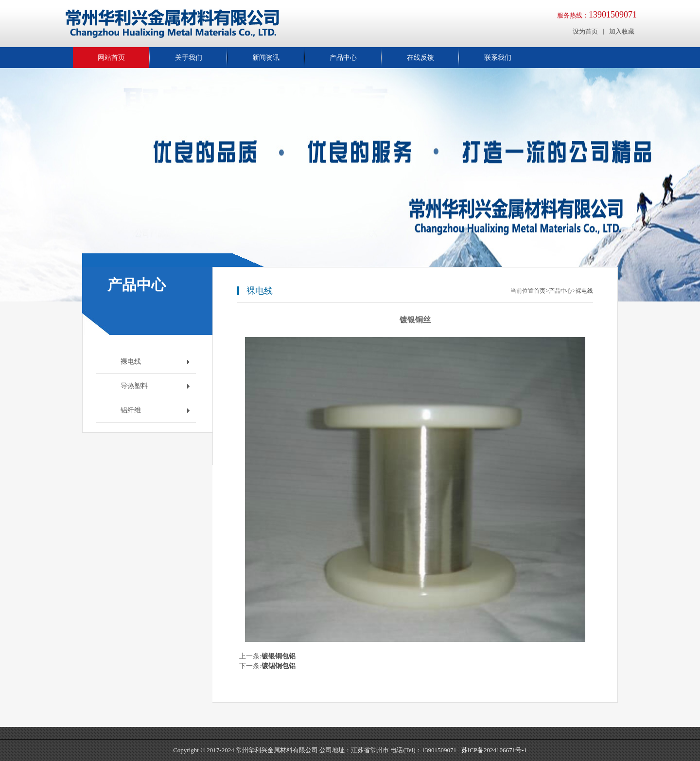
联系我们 (498, 58)
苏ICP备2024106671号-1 (494, 750)
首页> (541, 291)
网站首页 (111, 58)
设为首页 (585, 31)
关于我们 (189, 58)
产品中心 (343, 58)
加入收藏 (622, 31)
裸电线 (584, 291)
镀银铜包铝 (279, 656)
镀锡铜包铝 (279, 666)
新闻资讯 (266, 58)
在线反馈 (420, 58)
